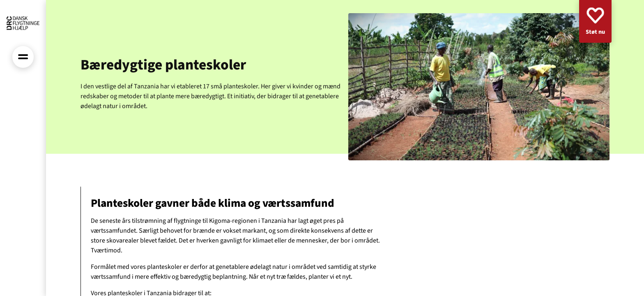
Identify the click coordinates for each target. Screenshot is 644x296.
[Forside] (23, 23)
